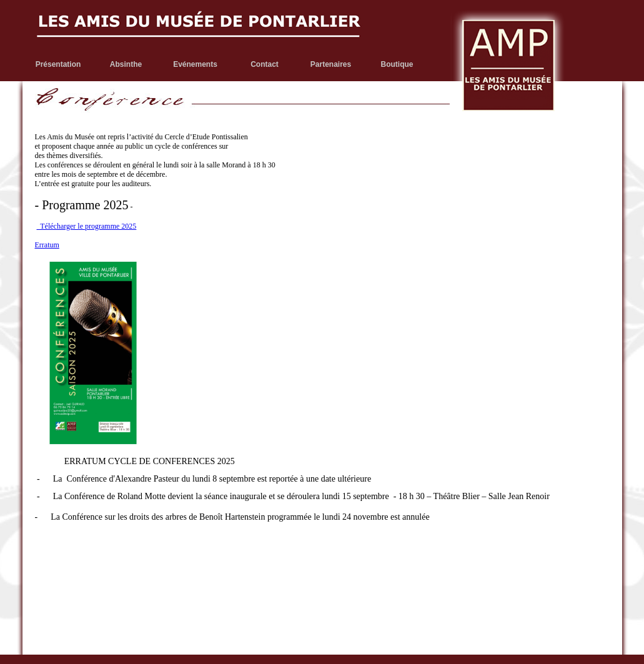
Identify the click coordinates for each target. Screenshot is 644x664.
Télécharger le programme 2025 (87, 226)
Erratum (47, 245)
